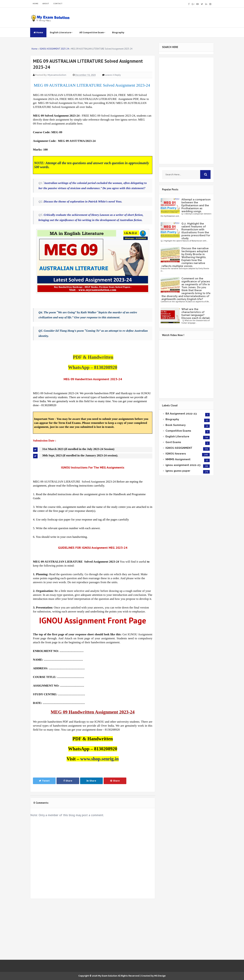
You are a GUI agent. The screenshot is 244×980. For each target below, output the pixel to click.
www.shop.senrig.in (99, 759)
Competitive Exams (178, 431)
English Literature (61, 32)
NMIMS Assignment (178, 459)
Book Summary (176, 425)
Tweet (44, 781)
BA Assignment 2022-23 (181, 414)
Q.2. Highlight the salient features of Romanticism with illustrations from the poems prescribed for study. (196, 231)
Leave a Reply (113, 75)
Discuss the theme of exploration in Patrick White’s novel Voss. (83, 201)
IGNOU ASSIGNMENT (179, 448)
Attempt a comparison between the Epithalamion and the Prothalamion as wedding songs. (196, 205)
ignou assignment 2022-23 (183, 465)
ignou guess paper (178, 471)
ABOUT (46, 4)
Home (38, 32)
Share (68, 781)
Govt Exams (173, 442)
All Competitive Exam (92, 32)
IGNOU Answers (176, 454)
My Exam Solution (108, 976)
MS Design (160, 976)
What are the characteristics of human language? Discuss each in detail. (196, 314)
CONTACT (58, 4)
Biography (118, 32)
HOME (36, 4)
